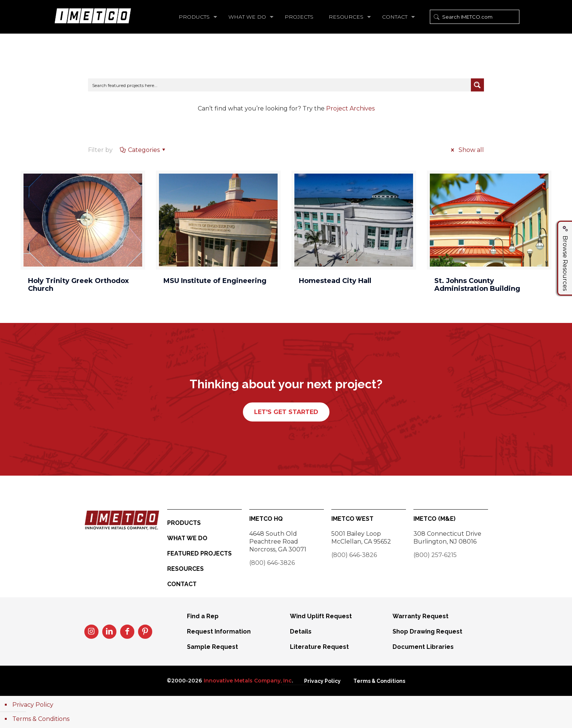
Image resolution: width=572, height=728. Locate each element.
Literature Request (319, 647)
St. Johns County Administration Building (477, 285)
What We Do (187, 538)
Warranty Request (421, 616)
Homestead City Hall (335, 281)
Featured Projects (199, 553)
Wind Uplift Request (321, 616)
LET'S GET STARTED (286, 412)
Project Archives (350, 108)
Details (301, 631)
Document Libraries (423, 647)
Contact (182, 584)
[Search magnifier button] (477, 85)
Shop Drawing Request (427, 631)
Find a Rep (203, 616)
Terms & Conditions (379, 681)
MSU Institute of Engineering (215, 281)
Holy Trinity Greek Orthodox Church (78, 285)
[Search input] (280, 85)
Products (184, 523)
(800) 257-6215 (435, 555)
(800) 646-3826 (272, 563)
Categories (143, 150)
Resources (185, 569)
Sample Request (212, 647)
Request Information (219, 631)
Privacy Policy (322, 681)
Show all (466, 150)
